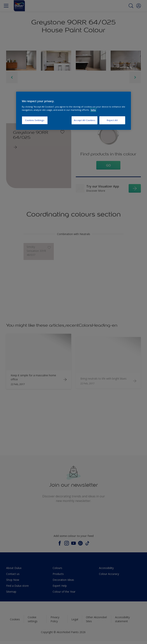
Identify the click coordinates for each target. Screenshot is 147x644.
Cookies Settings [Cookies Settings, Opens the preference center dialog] (35, 120)
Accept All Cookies (85, 120)
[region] (73, 111)
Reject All (112, 120)
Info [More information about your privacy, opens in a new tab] (93, 110)
